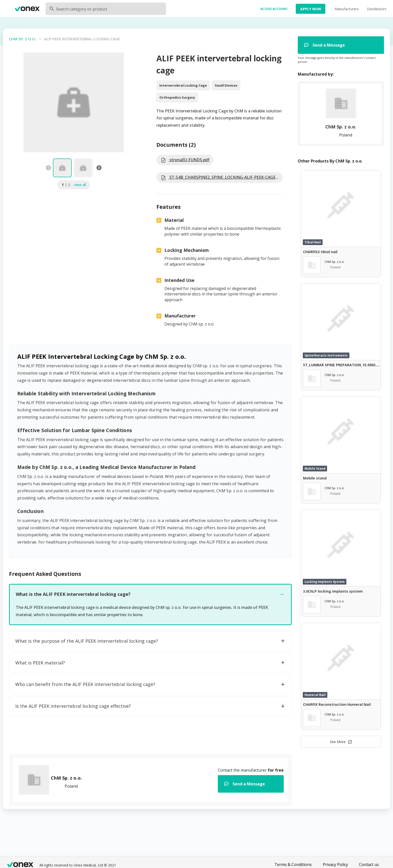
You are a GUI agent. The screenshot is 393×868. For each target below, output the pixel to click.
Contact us (369, 864)
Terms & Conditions (293, 864)
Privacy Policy (335, 864)
